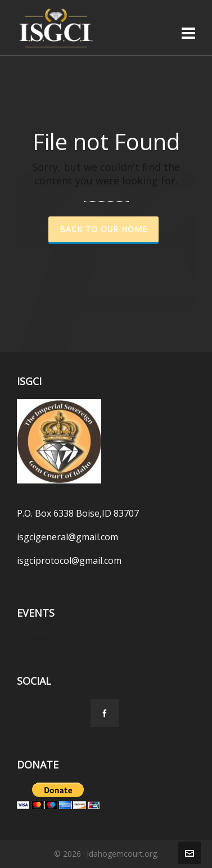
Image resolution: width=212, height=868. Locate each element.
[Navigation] (188, 33)
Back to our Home (103, 229)
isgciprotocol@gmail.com (69, 560)
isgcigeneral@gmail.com (67, 537)
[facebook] (105, 713)
